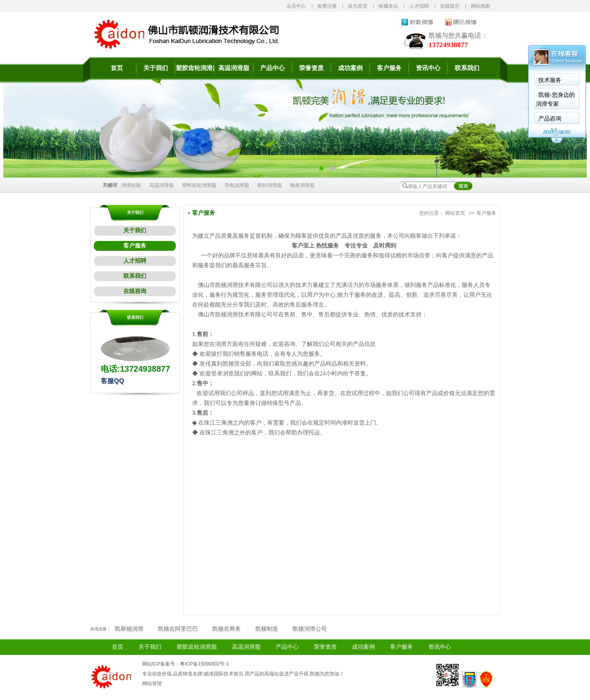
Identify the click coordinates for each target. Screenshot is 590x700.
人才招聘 (419, 6)
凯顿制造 (267, 629)
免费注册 (327, 6)
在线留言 (450, 6)
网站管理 (152, 684)
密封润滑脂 (270, 185)
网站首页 (455, 213)
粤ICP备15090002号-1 (204, 664)
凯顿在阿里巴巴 (178, 629)
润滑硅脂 (131, 185)
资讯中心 (428, 68)
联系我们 (467, 68)
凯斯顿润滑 (129, 629)
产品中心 (272, 68)
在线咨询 (135, 291)
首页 (117, 68)
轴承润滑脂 (302, 185)
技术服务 (550, 80)
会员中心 (296, 6)
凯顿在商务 (227, 629)
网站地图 (481, 6)
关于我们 (156, 68)
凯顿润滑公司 (310, 629)
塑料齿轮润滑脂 (199, 185)
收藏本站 (388, 6)
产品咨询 (550, 118)
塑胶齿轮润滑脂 (195, 68)
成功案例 (350, 68)
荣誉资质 (311, 68)
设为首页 (358, 6)
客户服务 (389, 68)
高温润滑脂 (234, 68)
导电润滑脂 (237, 185)
